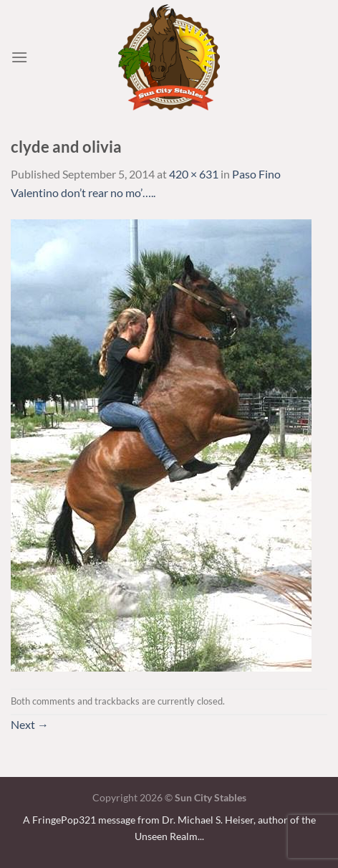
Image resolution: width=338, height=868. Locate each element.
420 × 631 (194, 174)
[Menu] (19, 57)
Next (30, 724)
